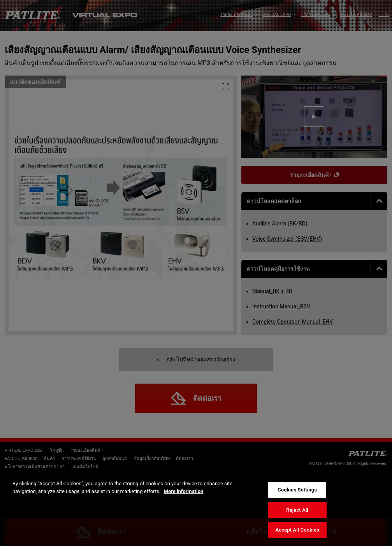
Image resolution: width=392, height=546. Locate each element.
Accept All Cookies (297, 530)
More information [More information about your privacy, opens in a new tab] (184, 491)
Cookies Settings (297, 490)
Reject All (297, 510)
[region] (196, 509)
